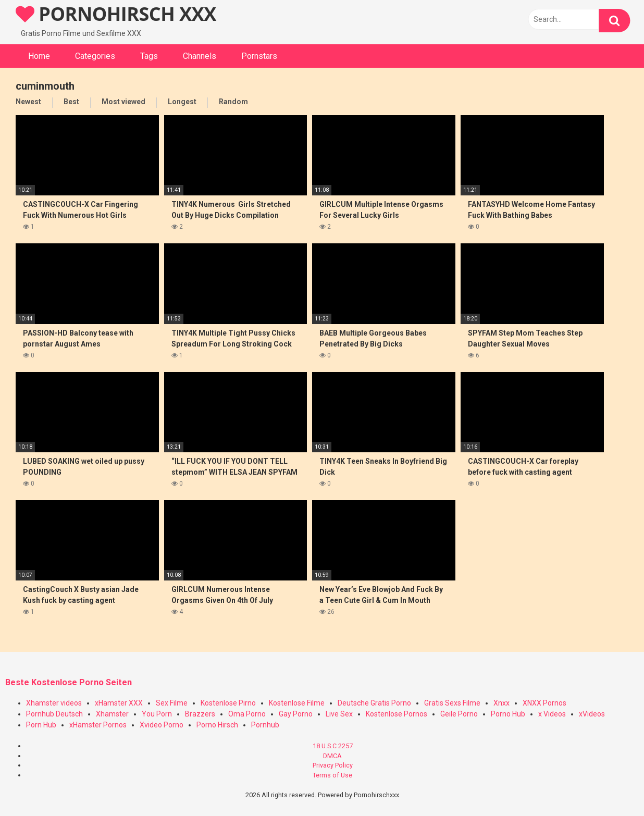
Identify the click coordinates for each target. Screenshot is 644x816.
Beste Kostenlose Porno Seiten (69, 682)
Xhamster (112, 714)
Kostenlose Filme (297, 703)
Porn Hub (41, 725)
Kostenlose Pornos (397, 714)
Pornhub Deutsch (54, 714)
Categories (95, 56)
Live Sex (339, 714)
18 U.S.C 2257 (333, 746)
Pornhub (265, 725)
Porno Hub (508, 714)
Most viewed (123, 102)
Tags (149, 56)
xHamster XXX (119, 703)
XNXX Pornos (544, 703)
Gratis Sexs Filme (452, 703)
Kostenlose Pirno (228, 703)
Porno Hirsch (217, 725)
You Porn (157, 714)
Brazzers (200, 714)
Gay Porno (296, 714)
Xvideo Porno (162, 725)
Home (39, 56)
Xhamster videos (54, 703)
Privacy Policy (333, 765)
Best (71, 102)
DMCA (332, 756)
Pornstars (259, 56)
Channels (200, 56)
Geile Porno (459, 714)
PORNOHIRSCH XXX (116, 14)
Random (233, 102)
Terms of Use (332, 775)
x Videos (552, 714)
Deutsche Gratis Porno (374, 703)
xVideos (592, 714)
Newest (28, 102)
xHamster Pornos (98, 725)
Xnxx (501, 703)
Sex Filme (172, 703)
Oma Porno (247, 714)
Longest (182, 102)
